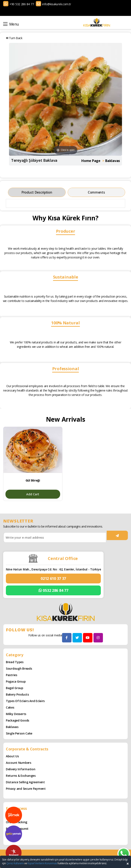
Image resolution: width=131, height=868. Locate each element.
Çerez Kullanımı (15, 863)
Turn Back (14, 38)
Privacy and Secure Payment (26, 789)
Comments (96, 192)
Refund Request (17, 829)
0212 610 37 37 (53, 578)
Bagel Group (15, 688)
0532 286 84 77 (53, 590)
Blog (9, 816)
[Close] (128, 864)
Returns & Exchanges (21, 776)
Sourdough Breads (19, 668)
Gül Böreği (33, 480)
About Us (12, 756)
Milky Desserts (16, 714)
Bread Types (15, 662)
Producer (66, 231)
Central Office (63, 558)
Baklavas (12, 727)
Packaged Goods (18, 720)
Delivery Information (21, 769)
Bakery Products (17, 694)
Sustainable (66, 277)
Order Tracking (17, 822)
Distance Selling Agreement (25, 782)
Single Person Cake (19, 733)
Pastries (12, 675)
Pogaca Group (16, 681)
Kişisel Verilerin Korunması (42, 863)
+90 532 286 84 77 (22, 4)
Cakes (10, 707)
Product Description (37, 192)
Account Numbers (19, 763)
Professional (66, 369)
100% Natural (65, 323)
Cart (9, 835)
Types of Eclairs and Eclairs (25, 701)
